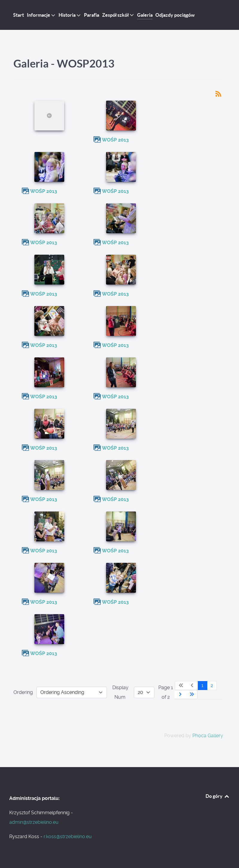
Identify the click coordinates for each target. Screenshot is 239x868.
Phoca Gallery (208, 736)
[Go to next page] (180, 695)
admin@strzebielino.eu (34, 822)
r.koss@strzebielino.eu (68, 836)
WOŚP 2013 (115, 140)
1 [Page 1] (202, 685)
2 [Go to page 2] (212, 685)
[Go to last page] (192, 695)
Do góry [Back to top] (218, 796)
